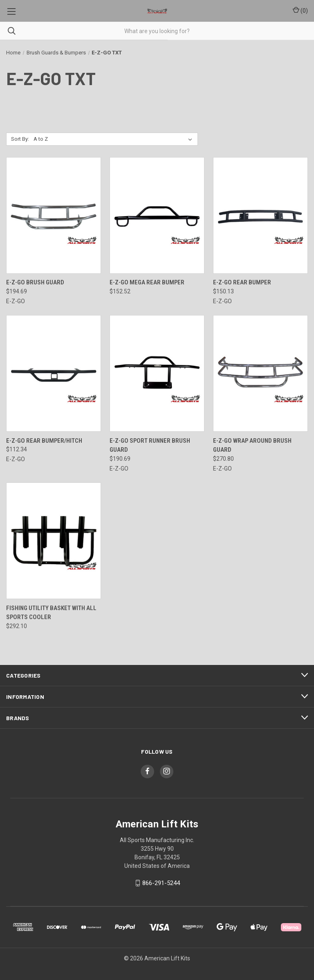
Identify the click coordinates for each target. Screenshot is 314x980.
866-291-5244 (161, 883)
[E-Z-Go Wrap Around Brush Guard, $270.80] (260, 373)
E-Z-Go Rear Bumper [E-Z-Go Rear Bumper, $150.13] (242, 282)
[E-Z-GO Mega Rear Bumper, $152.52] (157, 215)
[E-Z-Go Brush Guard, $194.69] (54, 215)
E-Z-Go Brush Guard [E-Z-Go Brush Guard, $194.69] (35, 282)
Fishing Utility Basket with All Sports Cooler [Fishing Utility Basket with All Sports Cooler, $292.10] (51, 613)
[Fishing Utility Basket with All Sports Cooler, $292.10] (54, 541)
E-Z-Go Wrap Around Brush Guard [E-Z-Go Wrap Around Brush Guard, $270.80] (252, 445)
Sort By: (20, 139)
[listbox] (114, 139)
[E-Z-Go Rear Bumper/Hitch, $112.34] (54, 373)
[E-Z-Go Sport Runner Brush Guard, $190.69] (157, 373)
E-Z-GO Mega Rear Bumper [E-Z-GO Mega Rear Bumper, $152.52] (147, 282)
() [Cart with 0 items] (300, 10)
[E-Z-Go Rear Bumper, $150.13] (260, 215)
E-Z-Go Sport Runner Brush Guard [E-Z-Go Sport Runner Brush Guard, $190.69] (150, 445)
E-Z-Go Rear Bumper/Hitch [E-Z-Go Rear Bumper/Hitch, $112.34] (44, 441)
